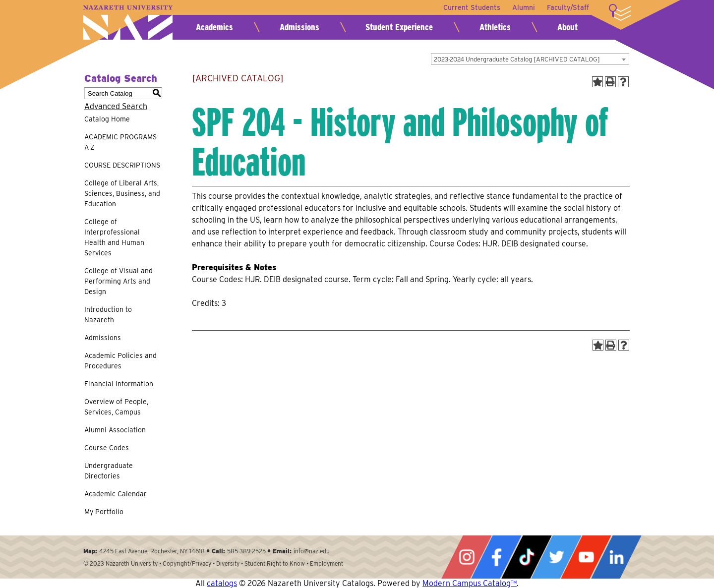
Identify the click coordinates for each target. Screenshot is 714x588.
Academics (214, 27)
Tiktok (527, 557)
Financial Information (119, 384)
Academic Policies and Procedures (120, 361)
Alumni (524, 7)
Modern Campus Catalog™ (470, 583)
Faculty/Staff (568, 7)
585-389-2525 (246, 551)
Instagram (467, 557)
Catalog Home (107, 119)
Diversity (228, 563)
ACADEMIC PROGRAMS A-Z (120, 142)
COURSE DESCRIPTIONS (122, 165)
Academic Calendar (116, 494)
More (620, 12)
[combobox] (530, 59)
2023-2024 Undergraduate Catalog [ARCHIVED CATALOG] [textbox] (517, 59)
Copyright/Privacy (187, 563)
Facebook (496, 557)
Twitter (556, 557)
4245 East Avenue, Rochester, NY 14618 (152, 551)
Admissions (299, 27)
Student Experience (399, 27)
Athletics (495, 27)
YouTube (586, 557)
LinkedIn (616, 557)
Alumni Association (115, 430)
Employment (327, 563)
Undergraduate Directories (109, 471)
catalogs (222, 583)
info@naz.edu (312, 551)
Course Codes (107, 448)
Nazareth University (128, 23)
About (567, 27)
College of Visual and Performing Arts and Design (119, 281)
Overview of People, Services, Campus (116, 407)
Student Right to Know (275, 563)
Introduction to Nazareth (108, 315)
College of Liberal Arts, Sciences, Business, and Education (122, 193)
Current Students (472, 7)
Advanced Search (116, 106)
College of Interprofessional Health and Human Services (114, 237)
